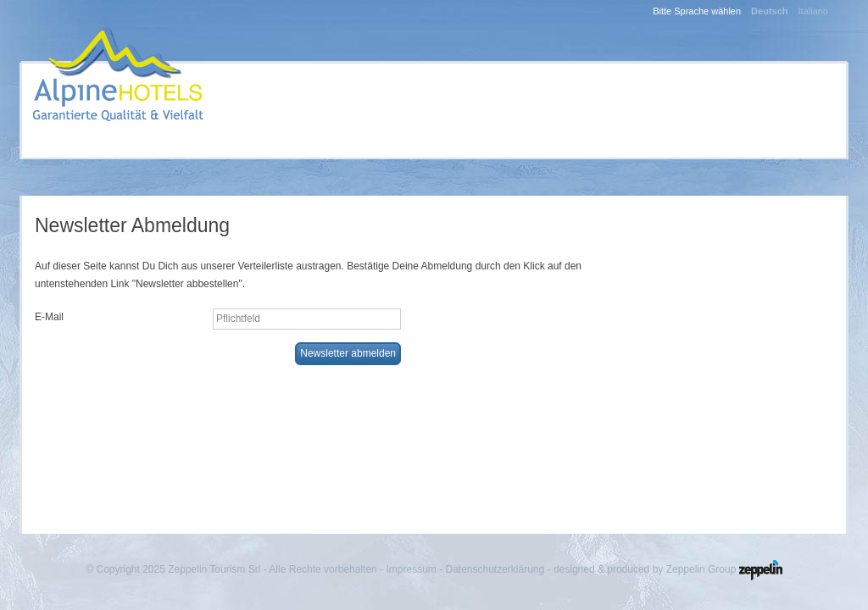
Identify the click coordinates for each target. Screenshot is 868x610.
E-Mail (49, 317)
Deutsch (769, 11)
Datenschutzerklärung (495, 569)
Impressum (411, 569)
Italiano (813, 11)
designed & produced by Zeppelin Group (668, 569)
